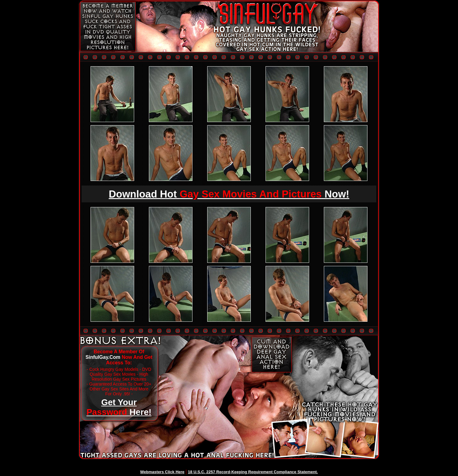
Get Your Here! (119, 407)
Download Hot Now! (229, 194)
